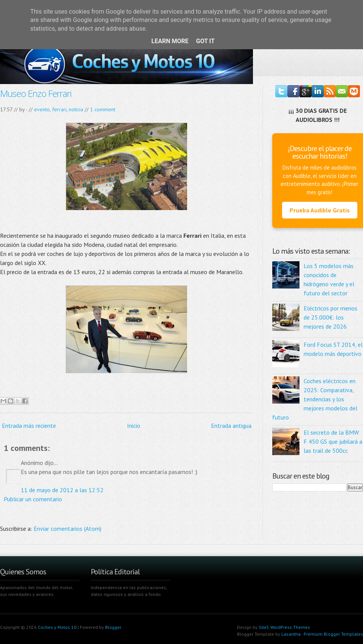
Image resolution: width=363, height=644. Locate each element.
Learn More (170, 41)
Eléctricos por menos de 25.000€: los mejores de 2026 (330, 317)
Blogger (113, 627)
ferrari (59, 109)
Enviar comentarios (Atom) (67, 529)
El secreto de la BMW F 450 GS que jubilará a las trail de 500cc (333, 441)
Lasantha (291, 634)
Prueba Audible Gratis (320, 210)
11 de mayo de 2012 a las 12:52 (62, 490)
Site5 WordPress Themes (284, 627)
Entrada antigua (231, 426)
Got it (205, 41)
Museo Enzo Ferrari (36, 93)
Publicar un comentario (33, 499)
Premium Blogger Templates (333, 634)
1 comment (103, 109)
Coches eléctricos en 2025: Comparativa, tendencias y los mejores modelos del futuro (315, 399)
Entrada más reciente (29, 426)
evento (42, 109)
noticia (76, 109)
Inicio (134, 426)
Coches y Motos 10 (57, 627)
